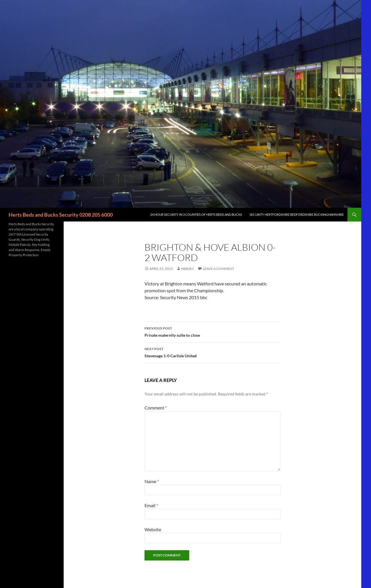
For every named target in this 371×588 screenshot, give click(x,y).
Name (152, 481)
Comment (156, 408)
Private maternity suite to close (212, 331)
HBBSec (188, 269)
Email (151, 505)
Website (153, 529)
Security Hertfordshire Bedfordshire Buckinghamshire (297, 214)
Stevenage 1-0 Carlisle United (212, 352)
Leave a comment (218, 269)
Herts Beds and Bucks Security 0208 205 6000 (61, 215)
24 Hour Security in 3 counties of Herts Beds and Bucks (196, 214)
